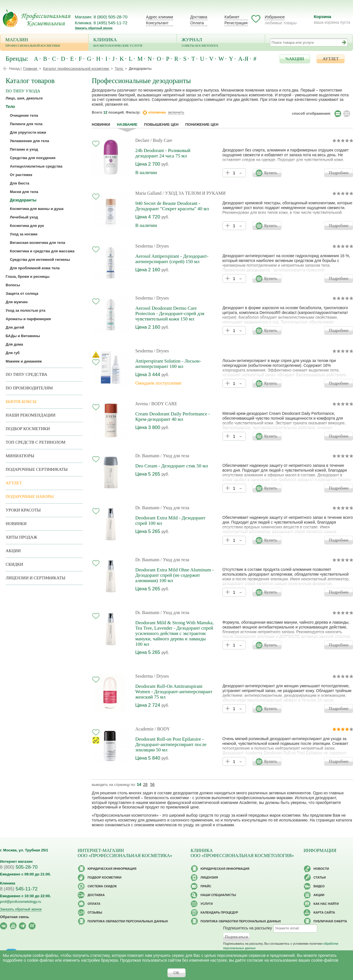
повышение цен (161, 124)
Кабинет (232, 17)
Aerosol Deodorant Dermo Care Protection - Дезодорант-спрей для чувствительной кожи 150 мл (170, 314)
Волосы (13, 285)
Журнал (221, 43)
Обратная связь (15, 917)
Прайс (206, 886)
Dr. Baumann (147, 456)
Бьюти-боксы (21, 402)
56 (152, 784)
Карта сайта (324, 912)
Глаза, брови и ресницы (28, 277)
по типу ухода (23, 91)
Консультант (157, 23)
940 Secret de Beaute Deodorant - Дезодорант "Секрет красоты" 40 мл (172, 206)
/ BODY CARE (163, 404)
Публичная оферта (330, 921)
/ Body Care (161, 140)
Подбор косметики (28, 429)
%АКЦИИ (295, 59)
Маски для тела (24, 192)
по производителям (29, 388)
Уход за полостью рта (25, 310)
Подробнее (339, 173)
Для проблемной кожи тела (35, 268)
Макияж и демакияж (24, 361)
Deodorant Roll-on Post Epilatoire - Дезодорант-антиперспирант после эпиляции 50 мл (171, 744)
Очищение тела (24, 115)
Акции (13, 551)
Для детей (15, 327)
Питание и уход (24, 149)
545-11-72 (19, 889)
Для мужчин (17, 302)
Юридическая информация (112, 869)
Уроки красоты (23, 510)
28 (145, 784)
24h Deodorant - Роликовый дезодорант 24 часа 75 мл (163, 153)
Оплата (197, 23)
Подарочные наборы (30, 496)
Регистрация (236, 23)
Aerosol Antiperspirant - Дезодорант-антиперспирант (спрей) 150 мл (172, 259)
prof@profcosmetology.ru (20, 902)
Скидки (14, 564)
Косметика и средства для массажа (42, 251)
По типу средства (26, 374)
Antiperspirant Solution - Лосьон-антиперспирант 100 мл (168, 364)
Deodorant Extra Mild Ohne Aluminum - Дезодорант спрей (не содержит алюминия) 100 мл (175, 575)
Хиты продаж (21, 537)
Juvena (141, 404)
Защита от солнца (22, 293)
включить (176, 112)
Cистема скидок (102, 886)
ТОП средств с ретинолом (36, 442)
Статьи (320, 877)
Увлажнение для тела (30, 141)
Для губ (13, 353)
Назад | (15, 69)
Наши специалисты (218, 895)
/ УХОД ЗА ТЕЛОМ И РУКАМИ (194, 193)
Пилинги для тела (26, 124)
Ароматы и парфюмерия (28, 319)
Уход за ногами (24, 234)
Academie (144, 729)
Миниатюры (20, 456)
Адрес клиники (160, 17)
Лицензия (209, 877)
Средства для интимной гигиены (40, 260)
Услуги (207, 904)
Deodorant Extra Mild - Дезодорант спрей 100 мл (170, 521)
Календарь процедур (219, 912)
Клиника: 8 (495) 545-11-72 (101, 23)
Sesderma (144, 246)
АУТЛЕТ (331, 59)
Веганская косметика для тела (38, 243)
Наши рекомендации (30, 415)
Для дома (14, 344)
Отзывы (95, 912)
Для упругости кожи (28, 132)
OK (176, 973)
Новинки (101, 124)
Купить (271, 173)
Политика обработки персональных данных (128, 921)
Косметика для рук (27, 226)
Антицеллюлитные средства (36, 166)
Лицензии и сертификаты (35, 578)
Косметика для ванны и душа (37, 209)
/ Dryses (161, 246)
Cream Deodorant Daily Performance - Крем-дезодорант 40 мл (173, 417)
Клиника (133, 43)
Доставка (199, 17)
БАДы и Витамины (23, 336)
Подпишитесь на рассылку (248, 928)
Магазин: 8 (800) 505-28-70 (101, 17)
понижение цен (202, 124)
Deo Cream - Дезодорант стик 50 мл (172, 466)
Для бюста (20, 183)
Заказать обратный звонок (94, 28)
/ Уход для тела (175, 456)
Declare (142, 140)
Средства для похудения (33, 158)
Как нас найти (326, 904)
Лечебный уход (24, 217)
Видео (319, 886)
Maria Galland (148, 193)
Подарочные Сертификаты (37, 469)
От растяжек (21, 175)
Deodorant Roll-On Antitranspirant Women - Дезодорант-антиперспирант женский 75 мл (174, 692)
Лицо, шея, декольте (24, 98)
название (127, 124)
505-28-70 (19, 867)
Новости (321, 869)
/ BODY (162, 729)
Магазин (44, 43)
